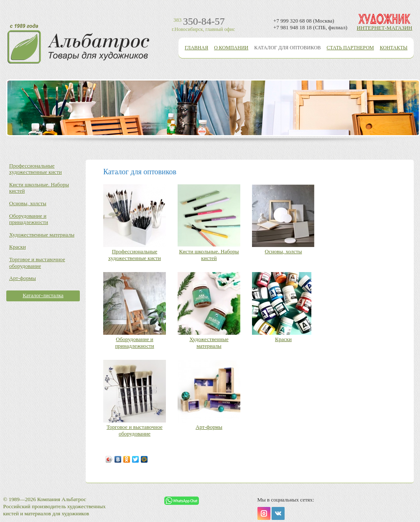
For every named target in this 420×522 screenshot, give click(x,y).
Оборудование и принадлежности (29, 219)
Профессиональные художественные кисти (36, 169)
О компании (231, 48)
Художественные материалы (42, 235)
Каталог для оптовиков (287, 48)
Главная (196, 48)
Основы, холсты (28, 203)
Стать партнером (350, 48)
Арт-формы (23, 278)
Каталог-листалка (43, 295)
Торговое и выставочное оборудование (37, 263)
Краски (18, 247)
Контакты (394, 48)
